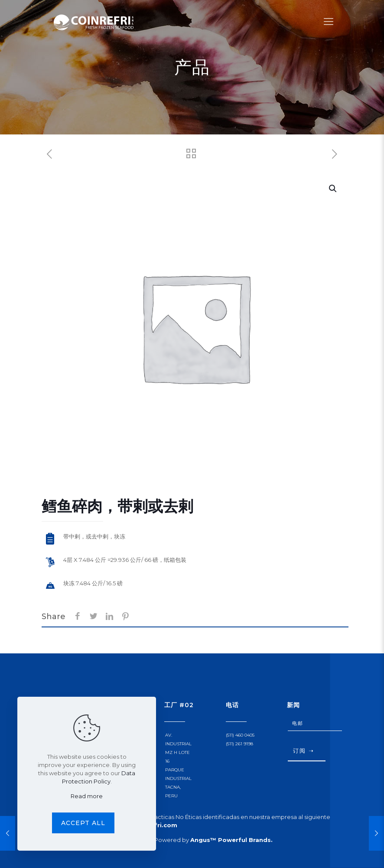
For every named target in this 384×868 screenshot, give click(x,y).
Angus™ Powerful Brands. (231, 840)
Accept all (83, 823)
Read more (87, 796)
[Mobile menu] (329, 22)
